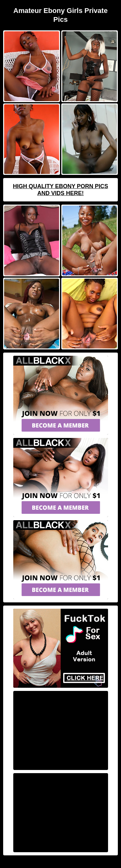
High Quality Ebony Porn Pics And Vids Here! (61, 190)
